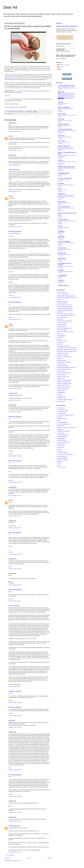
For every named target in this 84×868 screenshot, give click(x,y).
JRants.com (60, 333)
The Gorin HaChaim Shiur (63, 453)
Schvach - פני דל (61, 445)
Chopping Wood (62, 194)
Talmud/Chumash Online (63, 389)
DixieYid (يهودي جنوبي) (14, 231)
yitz (9, 136)
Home (29, 858)
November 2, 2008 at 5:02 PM (15, 821)
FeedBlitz (68, 51)
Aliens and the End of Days (63, 103)
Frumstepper (61, 270)
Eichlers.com (60, 319)
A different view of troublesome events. (66, 266)
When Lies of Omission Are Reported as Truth (67, 115)
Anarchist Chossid (13, 170)
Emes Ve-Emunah (62, 114)
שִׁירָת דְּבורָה (61, 102)
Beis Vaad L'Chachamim (63, 124)
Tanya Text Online (61, 391)
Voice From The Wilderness (64, 241)
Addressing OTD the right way (64, 203)
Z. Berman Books (61, 402)
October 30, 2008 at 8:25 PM (15, 686)
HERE (12, 101)
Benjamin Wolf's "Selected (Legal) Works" (66, 296)
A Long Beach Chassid (62, 412)
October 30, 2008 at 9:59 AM (15, 400)
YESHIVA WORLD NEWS (64, 146)
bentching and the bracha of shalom (65, 120)
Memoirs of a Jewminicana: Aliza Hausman (66, 428)
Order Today (60, 216)
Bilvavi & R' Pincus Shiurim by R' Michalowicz (67, 298)
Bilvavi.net (60, 299)
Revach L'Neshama (61, 371)
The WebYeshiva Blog (62, 456)
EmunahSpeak (61, 231)
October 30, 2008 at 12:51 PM (15, 585)
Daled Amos (61, 160)
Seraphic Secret (61, 447)
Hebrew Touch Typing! (62, 330)
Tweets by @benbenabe (61, 58)
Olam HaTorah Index (62, 360)
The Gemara (60, 451)
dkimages (16, 104)
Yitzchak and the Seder (62, 174)
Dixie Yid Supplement (62, 317)
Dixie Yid (10, 7)
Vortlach (59, 465)
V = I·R (59, 463)
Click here (7, 107)
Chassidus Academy (13, 826)
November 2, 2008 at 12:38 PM (15, 812)
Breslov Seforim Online (62, 301)
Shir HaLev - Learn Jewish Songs (64, 380)
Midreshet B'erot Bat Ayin (63, 355)
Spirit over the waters (62, 190)
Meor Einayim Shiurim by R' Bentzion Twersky (67, 350)
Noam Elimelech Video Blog (63, 431)
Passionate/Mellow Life (62, 437)
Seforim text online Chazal (63, 376)
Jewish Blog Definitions (62, 422)
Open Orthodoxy (61, 433)
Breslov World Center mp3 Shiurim (65, 307)
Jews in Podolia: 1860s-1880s (64, 180)
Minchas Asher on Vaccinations (64, 254)
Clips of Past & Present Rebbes (65, 129)
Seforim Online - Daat (62, 375)
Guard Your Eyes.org (62, 326)
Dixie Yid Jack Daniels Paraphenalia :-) (66, 314)
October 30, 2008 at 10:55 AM (15, 554)
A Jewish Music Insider (62, 410)
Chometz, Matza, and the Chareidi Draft (67, 26)
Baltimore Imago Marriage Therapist (66, 167)
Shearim (59, 449)
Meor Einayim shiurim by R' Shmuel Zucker (67, 351)
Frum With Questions (62, 419)
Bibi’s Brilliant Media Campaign (64, 249)
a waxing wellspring (62, 275)
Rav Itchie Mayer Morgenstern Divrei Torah (67, 367)
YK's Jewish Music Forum (64, 207)
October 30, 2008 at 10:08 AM (15, 456)
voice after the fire (62, 258)
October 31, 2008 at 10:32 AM (15, 716)
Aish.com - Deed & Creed (63, 294)
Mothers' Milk (61, 233)
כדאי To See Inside (61, 467)
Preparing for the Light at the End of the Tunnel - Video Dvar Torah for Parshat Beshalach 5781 (66, 196)
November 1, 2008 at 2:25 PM (15, 770)
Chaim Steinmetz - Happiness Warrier (65, 415)
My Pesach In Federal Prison (64, 142)
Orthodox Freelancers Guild (63, 435)
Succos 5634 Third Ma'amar (63, 227)
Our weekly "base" (62, 282)
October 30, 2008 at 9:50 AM (15, 389)
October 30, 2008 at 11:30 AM (15, 569)
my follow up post (21, 91)
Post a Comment (10, 855)
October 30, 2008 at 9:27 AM (15, 227)
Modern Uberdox (62, 201)
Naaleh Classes (61, 236)
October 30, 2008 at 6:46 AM (15, 131)
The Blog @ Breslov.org (63, 285)
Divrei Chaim (61, 119)
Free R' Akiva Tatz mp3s (62, 323)
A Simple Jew (8, 75)
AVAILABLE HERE (32, 76)
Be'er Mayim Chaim (62, 413)
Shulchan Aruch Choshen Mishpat (64, 384)
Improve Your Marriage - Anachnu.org (65, 332)
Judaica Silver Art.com (62, 341)
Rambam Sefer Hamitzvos (63, 366)
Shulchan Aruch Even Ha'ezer (64, 385)
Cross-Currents (61, 141)
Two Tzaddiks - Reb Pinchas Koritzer (65, 400)
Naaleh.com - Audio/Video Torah (64, 357)
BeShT (9, 114)
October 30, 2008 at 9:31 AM (15, 319)
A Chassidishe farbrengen (64, 173)
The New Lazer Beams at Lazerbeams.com (66, 185)
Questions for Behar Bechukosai (64, 125)
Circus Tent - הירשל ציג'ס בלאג (65, 178)
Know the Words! (61, 426)
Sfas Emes (60, 226)
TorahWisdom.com (61, 398)
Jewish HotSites (61, 337)
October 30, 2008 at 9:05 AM (15, 191)
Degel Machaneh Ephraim (11, 78)
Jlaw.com (59, 339)
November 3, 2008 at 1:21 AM (15, 852)
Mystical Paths (61, 92)
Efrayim (61, 67)
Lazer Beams (61, 183)
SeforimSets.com (61, 378)
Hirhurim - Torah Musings (64, 107)
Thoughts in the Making (62, 458)
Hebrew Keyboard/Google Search (64, 328)
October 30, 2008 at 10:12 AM (15, 482)
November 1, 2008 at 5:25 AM (15, 727)
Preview (58, 51)
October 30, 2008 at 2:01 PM (15, 601)
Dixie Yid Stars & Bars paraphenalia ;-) (66, 316)
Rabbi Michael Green (62, 440)
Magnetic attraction (62, 276)
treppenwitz (60, 462)
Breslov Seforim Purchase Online (64, 305)
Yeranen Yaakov (61, 136)
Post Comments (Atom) (15, 861)
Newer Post (7, 858)
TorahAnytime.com (61, 396)
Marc (60, 69)
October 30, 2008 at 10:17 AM (15, 496)
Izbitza (59, 420)
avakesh (60, 189)
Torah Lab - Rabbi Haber (63, 460)
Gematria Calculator (62, 325)
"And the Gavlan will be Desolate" (65, 137)
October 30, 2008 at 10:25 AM (15, 516)
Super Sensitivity (61, 238)
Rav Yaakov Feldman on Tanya (64, 442)
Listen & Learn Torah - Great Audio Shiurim (67, 348)
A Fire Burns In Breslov (63, 220)
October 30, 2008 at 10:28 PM (15, 702)
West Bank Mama (62, 248)
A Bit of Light (60, 408)
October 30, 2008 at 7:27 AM (15, 150)
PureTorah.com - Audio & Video (64, 362)
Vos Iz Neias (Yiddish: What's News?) (66, 85)
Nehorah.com (60, 359)
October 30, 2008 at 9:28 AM (15, 297)
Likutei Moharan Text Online (63, 346)
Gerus (12, 114)
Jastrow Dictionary (61, 335)
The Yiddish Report (61, 393)
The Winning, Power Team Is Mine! (65, 271)
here (31, 398)
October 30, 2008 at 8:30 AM (15, 165)
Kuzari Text (60, 344)
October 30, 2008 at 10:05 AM (15, 412)
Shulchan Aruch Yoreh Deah (63, 387)
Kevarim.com (60, 342)
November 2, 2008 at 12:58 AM (15, 796)
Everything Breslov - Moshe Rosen (65, 321)
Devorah (10, 720)
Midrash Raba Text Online (63, 353)
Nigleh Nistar (60, 429)
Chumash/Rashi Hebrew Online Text (65, 310)
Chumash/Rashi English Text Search (65, 308)
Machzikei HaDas (62, 253)
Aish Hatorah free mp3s (62, 292)
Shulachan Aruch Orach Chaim (64, 382)
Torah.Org (59, 394)
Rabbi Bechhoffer (61, 438)
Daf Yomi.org (60, 312)
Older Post (50, 858)
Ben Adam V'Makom (62, 260)
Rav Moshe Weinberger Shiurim (64, 369)
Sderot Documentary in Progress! (64, 373)
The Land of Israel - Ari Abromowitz (65, 454)
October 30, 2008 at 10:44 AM (15, 528)
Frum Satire (60, 417)
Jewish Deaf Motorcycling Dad (64, 424)
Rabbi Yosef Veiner (61, 364)
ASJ (7, 99)
